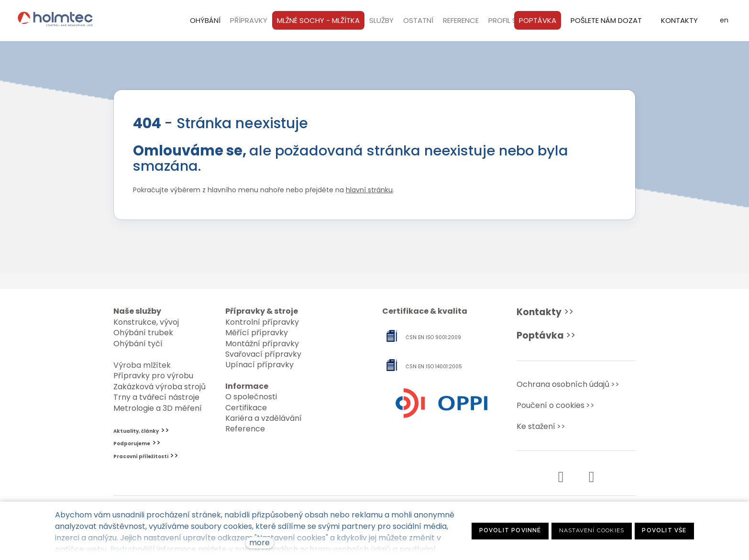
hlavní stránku (369, 195)
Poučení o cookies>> (556, 405)
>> (545, 312)
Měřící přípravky (257, 333)
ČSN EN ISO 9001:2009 (433, 337)
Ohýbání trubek (143, 333)
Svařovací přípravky (263, 354)
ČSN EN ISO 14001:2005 (434, 367)
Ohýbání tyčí (138, 344)
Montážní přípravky (262, 344)
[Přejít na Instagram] (591, 477)
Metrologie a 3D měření (158, 408)
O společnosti (251, 397)
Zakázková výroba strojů (160, 387)
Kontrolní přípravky (262, 322)
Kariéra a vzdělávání (264, 418)
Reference (245, 429)
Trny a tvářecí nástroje (156, 397)
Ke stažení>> (541, 426)
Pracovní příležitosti (141, 456)
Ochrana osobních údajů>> (568, 384)
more (259, 543)
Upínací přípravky (259, 365)
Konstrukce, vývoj (146, 322)
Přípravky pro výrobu (153, 376)
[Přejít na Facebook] (561, 477)
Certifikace (246, 408)
